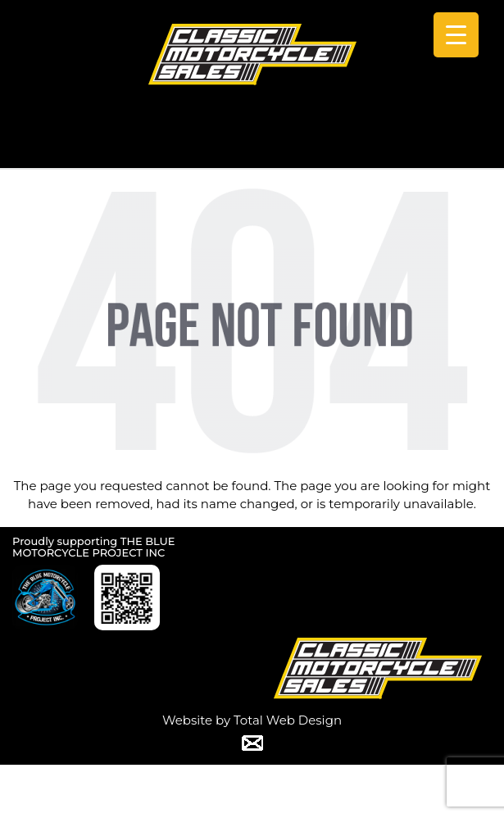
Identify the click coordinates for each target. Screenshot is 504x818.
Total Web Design (288, 720)
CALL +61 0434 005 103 (252, 145)
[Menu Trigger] (456, 35)
